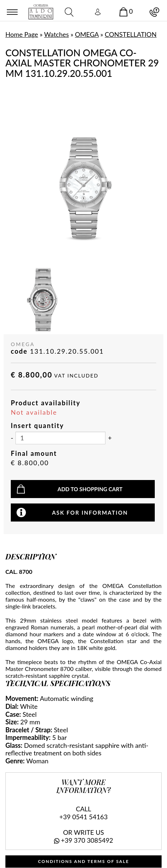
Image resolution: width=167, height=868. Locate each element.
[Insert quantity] (60, 438)
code (19, 351)
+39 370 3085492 (87, 840)
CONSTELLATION (131, 34)
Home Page (22, 34)
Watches (57, 34)
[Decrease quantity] (12, 438)
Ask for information (90, 512)
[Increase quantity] (110, 438)
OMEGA (87, 34)
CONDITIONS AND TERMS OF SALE (83, 861)
